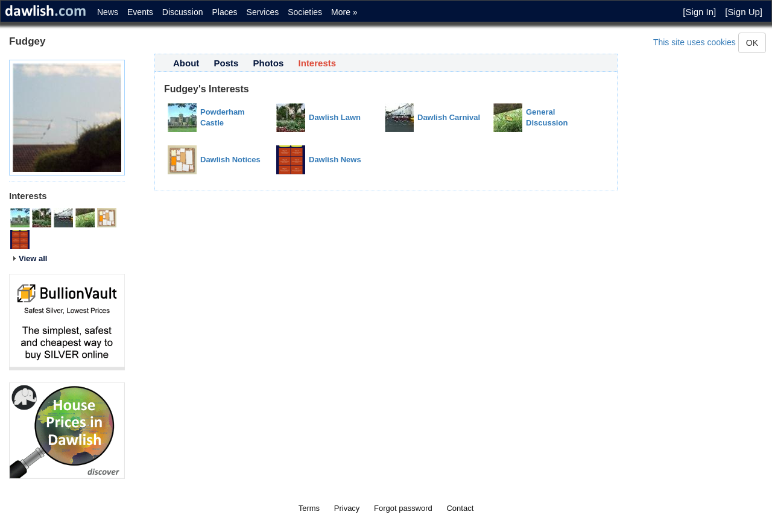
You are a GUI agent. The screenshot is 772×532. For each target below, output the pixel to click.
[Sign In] (699, 12)
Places (225, 12)
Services (263, 12)
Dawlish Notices (230, 160)
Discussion (183, 12)
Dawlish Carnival (449, 117)
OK (752, 43)
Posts (226, 63)
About (186, 63)
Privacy (347, 508)
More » (344, 12)
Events (140, 12)
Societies (305, 12)
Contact (460, 508)
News (108, 12)
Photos (269, 63)
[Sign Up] (744, 12)
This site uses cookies (694, 42)
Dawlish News (335, 160)
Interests (318, 63)
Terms (309, 508)
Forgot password (403, 508)
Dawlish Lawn (335, 117)
